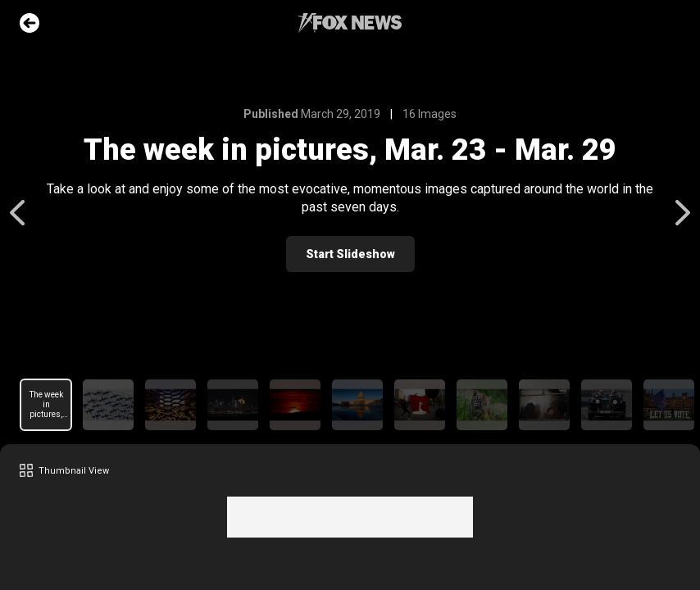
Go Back (30, 23)
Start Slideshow (350, 254)
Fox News (350, 23)
